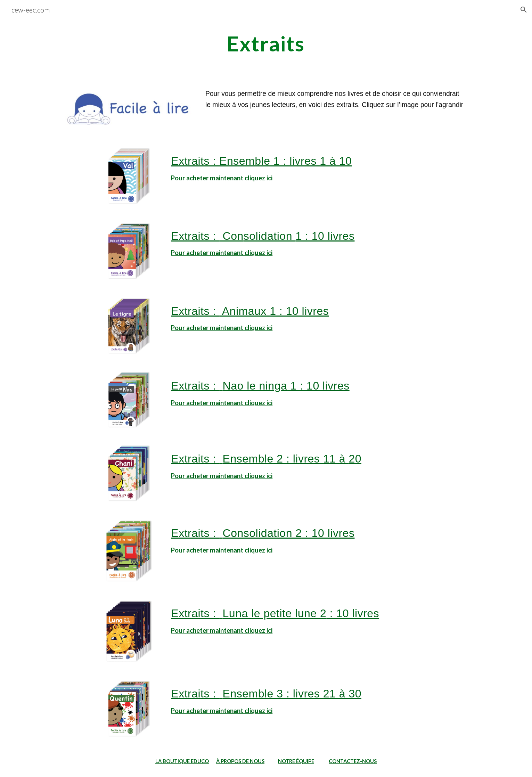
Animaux (246, 311)
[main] (266, 43)
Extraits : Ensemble (220, 161)
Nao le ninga (255, 386)
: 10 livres (328, 533)
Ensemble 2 (253, 459)
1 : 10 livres (325, 236)
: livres (302, 694)
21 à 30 (341, 694)
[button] (524, 10)
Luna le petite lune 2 (275, 613)
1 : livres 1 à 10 (311, 161)
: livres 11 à (316, 459)
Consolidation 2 (262, 533)
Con (231, 236)
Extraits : (195, 236)
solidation (270, 236)
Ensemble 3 (253, 694)
